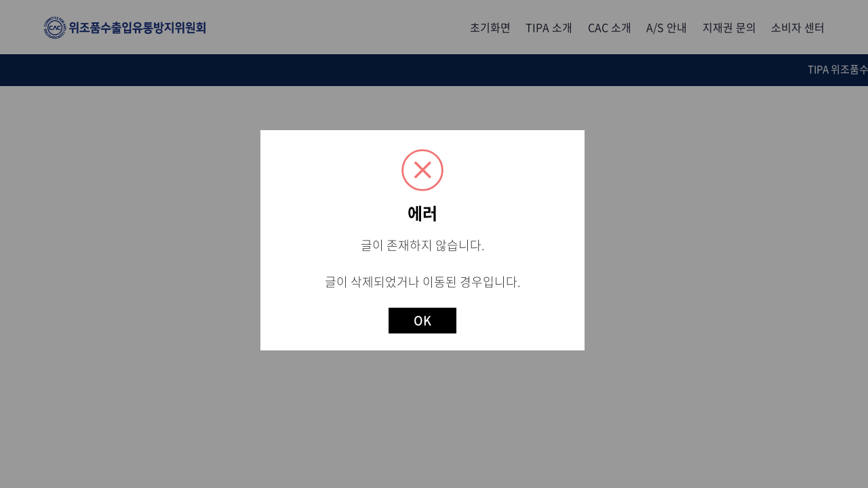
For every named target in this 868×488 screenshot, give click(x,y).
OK (422, 320)
